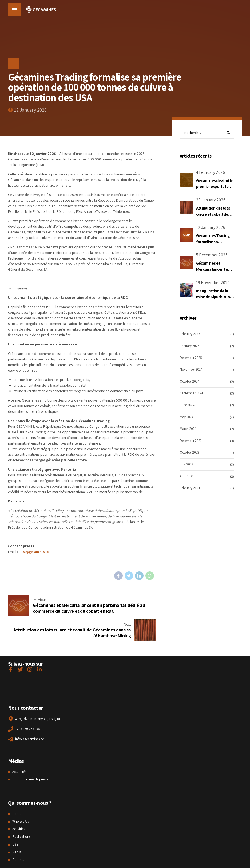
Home (17, 790)
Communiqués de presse (31, 756)
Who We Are (22, 798)
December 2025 (192, 358)
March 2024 (189, 429)
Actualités (20, 748)
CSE (15, 821)
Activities (19, 805)
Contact (18, 836)
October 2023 (191, 453)
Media (17, 828)
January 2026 (190, 346)
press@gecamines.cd (35, 552)
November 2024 (192, 370)
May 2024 (187, 417)
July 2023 (187, 465)
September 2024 (193, 394)
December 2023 (192, 441)
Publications (22, 813)
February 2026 (191, 335)
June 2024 (188, 406)
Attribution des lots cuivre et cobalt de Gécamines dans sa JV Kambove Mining (213, 218)
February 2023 (191, 489)
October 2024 (191, 382)
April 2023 (188, 477)
